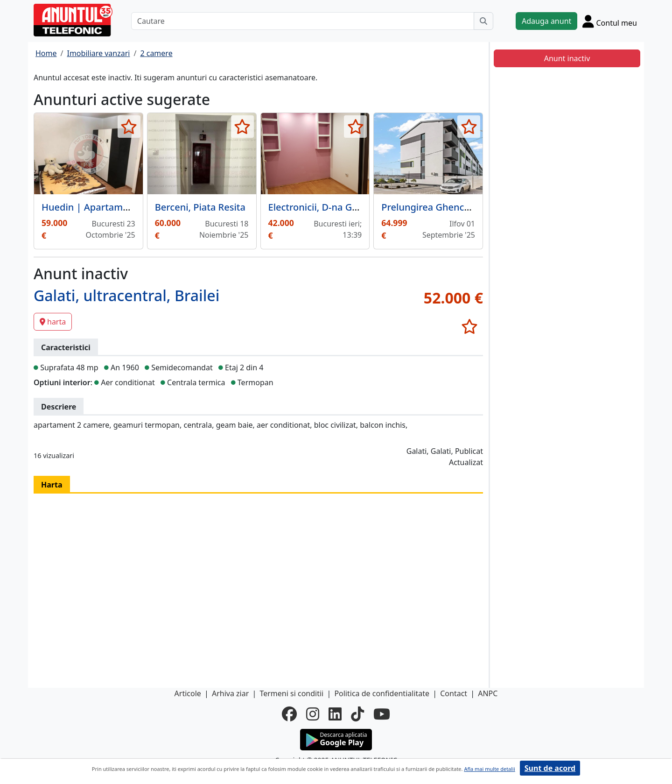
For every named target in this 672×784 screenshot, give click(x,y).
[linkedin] (335, 714)
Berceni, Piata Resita (200, 207)
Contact (454, 693)
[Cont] (610, 21)
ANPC (488, 693)
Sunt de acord (550, 768)
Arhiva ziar (230, 693)
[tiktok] (357, 714)
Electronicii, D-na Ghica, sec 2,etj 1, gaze (357, 207)
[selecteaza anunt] (129, 127)
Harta (52, 485)
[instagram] (313, 714)
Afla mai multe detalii (489, 769)
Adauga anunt (546, 21)
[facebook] (289, 714)
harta (53, 322)
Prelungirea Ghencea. (429, 207)
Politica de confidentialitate (382, 693)
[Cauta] (483, 21)
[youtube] (382, 714)
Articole (188, 693)
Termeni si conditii (291, 693)
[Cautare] (303, 21)
